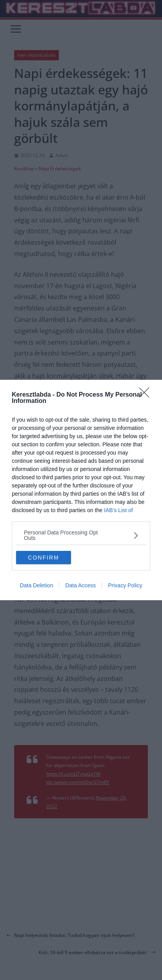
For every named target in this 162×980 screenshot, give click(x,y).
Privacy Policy (125, 585)
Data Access (80, 585)
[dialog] (81, 490)
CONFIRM (43, 558)
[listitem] (81, 535)
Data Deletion (37, 585)
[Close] (147, 395)
